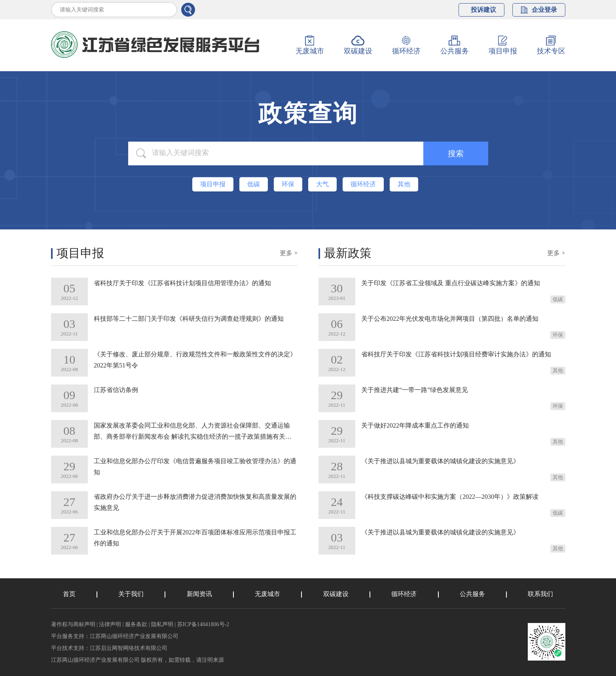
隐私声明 (162, 624)
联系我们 (540, 594)
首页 (69, 594)
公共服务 (472, 594)
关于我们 (131, 594)
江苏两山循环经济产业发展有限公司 (134, 636)
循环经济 (404, 594)
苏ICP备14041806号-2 (203, 624)
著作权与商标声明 (73, 624)
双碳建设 (336, 594)
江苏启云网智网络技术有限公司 (129, 648)
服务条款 (136, 624)
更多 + (289, 253)
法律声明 (110, 624)
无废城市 (267, 594)
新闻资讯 (199, 594)
